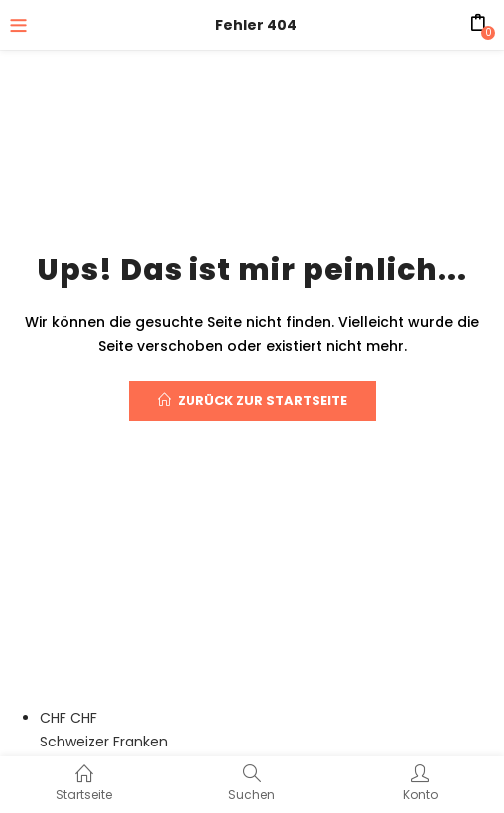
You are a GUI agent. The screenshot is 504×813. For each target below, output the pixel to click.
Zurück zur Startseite (252, 401)
